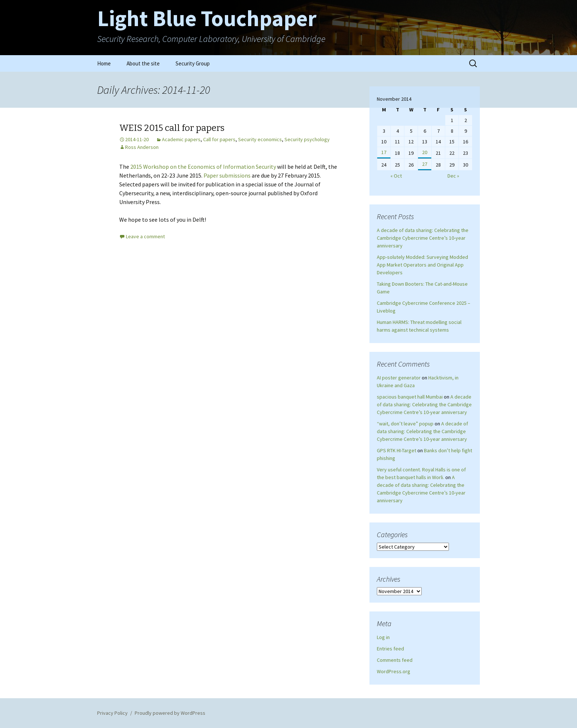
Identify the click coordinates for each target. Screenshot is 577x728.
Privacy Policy (112, 713)
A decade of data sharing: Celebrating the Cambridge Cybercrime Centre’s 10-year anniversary (423, 238)
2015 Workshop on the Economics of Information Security (203, 167)
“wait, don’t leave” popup (405, 424)
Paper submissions (227, 175)
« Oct (396, 176)
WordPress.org (394, 671)
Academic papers (181, 139)
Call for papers (219, 139)
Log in (383, 637)
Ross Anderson (142, 147)
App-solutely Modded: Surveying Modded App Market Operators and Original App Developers (422, 265)
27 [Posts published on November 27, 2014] (425, 164)
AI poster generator (399, 378)
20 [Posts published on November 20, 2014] (425, 152)
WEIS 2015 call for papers (172, 128)
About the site (143, 63)
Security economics (260, 139)
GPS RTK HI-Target (397, 450)
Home (104, 63)
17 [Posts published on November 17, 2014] (384, 152)
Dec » (453, 176)
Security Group (193, 63)
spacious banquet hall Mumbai (410, 397)
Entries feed (390, 649)
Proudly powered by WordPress (170, 713)
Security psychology (307, 139)
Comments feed (395, 660)
